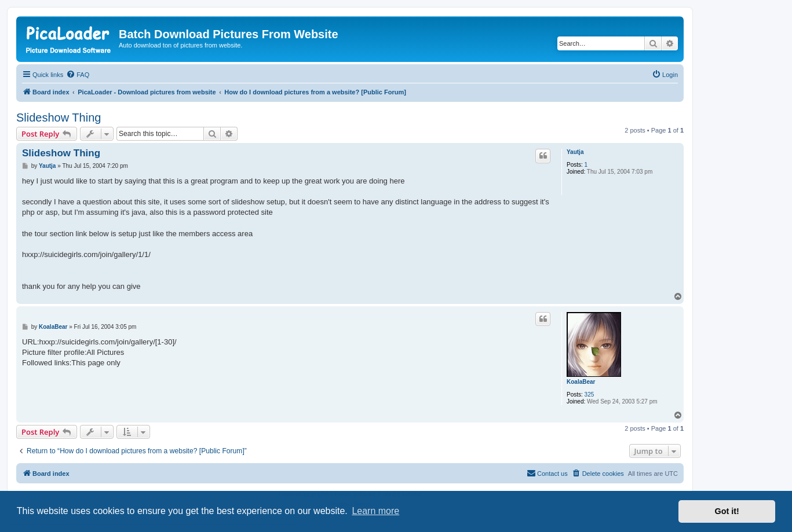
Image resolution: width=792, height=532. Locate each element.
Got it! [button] (727, 511)
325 (590, 395)
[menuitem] (78, 75)
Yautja (575, 152)
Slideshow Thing (59, 118)
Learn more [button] (375, 511)
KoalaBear (581, 382)
